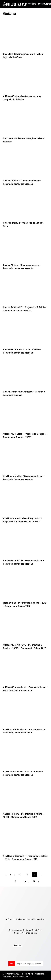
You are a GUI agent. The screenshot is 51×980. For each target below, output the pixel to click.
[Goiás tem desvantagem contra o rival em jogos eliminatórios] (26, 37)
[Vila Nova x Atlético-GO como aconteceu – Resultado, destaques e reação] (26, 459)
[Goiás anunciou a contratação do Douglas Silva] (26, 206)
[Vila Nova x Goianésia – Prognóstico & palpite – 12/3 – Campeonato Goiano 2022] (26, 839)
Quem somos (14, 930)
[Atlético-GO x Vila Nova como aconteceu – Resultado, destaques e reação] (26, 544)
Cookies (18, 933)
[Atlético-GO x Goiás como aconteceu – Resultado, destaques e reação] (26, 333)
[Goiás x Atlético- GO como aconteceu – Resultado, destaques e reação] (26, 248)
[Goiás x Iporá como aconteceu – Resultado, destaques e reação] (26, 375)
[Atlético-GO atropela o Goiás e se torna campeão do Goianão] (26, 79)
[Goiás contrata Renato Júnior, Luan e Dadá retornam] (26, 122)
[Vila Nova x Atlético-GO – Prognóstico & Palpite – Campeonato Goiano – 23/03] (26, 502)
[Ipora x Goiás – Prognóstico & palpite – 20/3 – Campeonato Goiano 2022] (26, 586)
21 (34, 881)
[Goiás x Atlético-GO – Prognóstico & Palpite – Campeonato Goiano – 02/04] (26, 291)
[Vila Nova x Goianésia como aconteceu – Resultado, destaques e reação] (26, 755)
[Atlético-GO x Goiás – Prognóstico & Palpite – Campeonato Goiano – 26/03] (26, 417)
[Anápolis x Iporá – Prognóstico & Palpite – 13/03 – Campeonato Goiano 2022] (26, 797)
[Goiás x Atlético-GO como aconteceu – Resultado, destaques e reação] (26, 164)
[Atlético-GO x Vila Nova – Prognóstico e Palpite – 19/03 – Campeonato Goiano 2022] (26, 628)
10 (25, 881)
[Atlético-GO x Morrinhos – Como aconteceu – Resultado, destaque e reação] (26, 670)
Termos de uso (30, 933)
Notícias (32, 4)
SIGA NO (17, 945)
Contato (26, 930)
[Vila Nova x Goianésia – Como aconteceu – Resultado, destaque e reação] (26, 713)
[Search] (47, 4)
